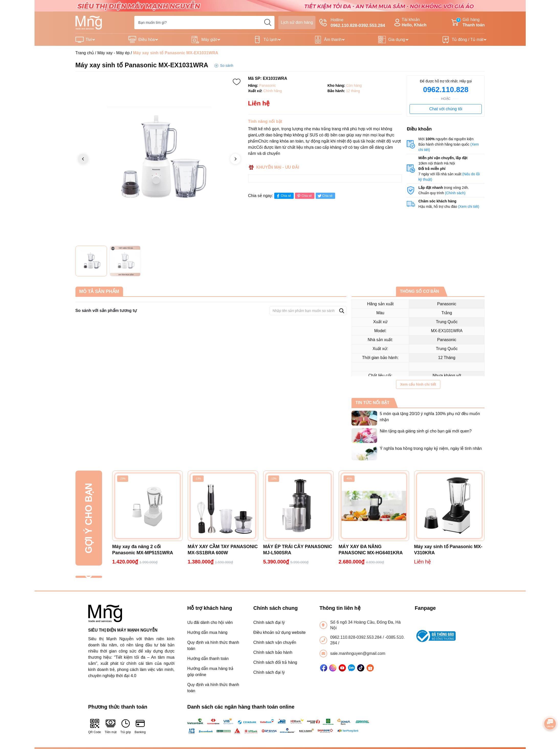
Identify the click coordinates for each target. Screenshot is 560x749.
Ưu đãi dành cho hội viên (210, 622)
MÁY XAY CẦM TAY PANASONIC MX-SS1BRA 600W (223, 550)
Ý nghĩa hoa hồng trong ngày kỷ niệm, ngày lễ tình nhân (431, 448)
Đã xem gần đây (89, 577)
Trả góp (125, 726)
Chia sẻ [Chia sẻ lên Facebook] (283, 196)
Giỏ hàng (468, 23)
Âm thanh (333, 40)
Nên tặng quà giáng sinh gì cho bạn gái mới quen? (426, 431)
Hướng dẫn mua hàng (207, 632)
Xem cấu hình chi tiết (418, 384)
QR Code (95, 726)
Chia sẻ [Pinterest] (304, 196)
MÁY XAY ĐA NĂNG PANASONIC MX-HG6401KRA (371, 550)
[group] (159, 159)
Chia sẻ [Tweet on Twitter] (325, 196)
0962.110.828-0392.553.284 (357, 637)
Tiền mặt (111, 726)
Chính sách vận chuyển (275, 642)
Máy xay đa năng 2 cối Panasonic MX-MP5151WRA (143, 550)
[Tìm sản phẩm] (204, 23)
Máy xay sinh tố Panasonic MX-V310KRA (448, 550)
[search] (268, 23)
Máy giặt (209, 40)
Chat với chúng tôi (446, 109)
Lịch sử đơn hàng (297, 22)
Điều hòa (147, 40)
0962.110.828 (446, 90)
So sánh (227, 66)
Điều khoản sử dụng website (279, 632)
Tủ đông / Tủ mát (468, 40)
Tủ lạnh (271, 40)
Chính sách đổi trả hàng (275, 662)
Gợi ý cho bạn (89, 518)
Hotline (352, 23)
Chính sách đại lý (269, 622)
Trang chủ (85, 53)
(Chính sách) (455, 193)
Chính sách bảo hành (273, 652)
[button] (235, 159)
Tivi (89, 40)
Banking (140, 726)
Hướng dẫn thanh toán (208, 659)
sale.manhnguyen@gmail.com (358, 653)
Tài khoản (410, 23)
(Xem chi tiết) (469, 207)
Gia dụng (397, 40)
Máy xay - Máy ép (113, 53)
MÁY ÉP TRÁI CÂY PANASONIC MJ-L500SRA (298, 550)
